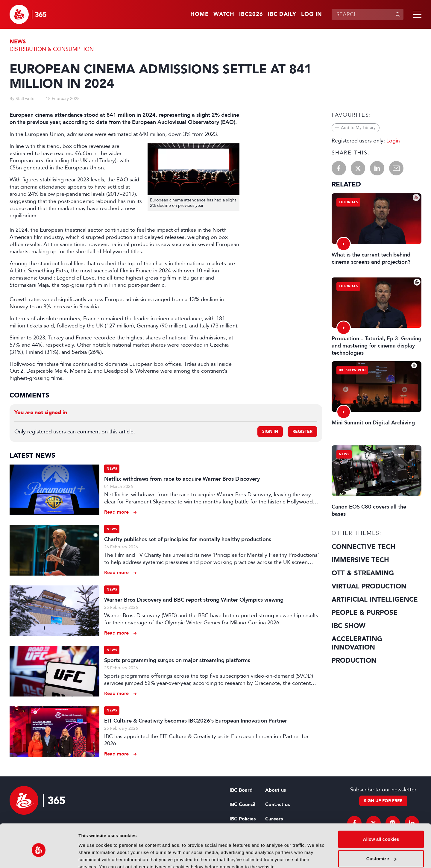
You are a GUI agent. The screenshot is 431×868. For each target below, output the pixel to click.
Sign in (270, 431)
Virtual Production (369, 586)
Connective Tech (364, 547)
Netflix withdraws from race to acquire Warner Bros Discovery (182, 479)
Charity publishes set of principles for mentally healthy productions (188, 539)
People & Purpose (365, 613)
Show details (92, 856)
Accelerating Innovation (357, 643)
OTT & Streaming (363, 573)
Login (393, 141)
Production (354, 661)
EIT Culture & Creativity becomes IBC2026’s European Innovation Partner (196, 721)
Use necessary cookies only (381, 851)
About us (276, 790)
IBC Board (241, 790)
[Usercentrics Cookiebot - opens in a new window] (39, 856)
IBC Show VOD (352, 370)
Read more (116, 512)
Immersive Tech (360, 560)
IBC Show (349, 626)
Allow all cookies (381, 812)
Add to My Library (358, 128)
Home (199, 14)
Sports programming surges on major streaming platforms (177, 660)
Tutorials (348, 202)
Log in (312, 14)
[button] (416, 14)
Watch (224, 14)
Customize (381, 832)
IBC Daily (282, 14)
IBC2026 (251, 14)
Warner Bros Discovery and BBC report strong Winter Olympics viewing (194, 600)
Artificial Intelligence (375, 600)
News (18, 42)
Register (302, 431)
